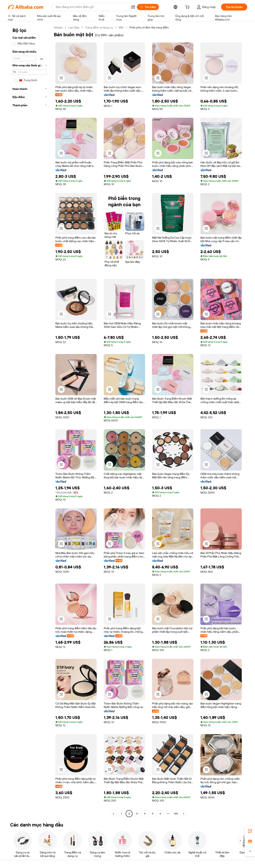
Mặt (121, 27)
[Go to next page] (184, 814)
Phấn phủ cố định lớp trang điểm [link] (149, 27)
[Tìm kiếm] (148, 7)
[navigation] (30, 421)
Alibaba (58, 27)
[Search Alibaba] (92, 7)
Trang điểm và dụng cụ (99, 27)
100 (176, 814)
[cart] (188, 8)
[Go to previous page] (113, 814)
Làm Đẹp (74, 27)
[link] (250, 831)
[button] (133, 7)
